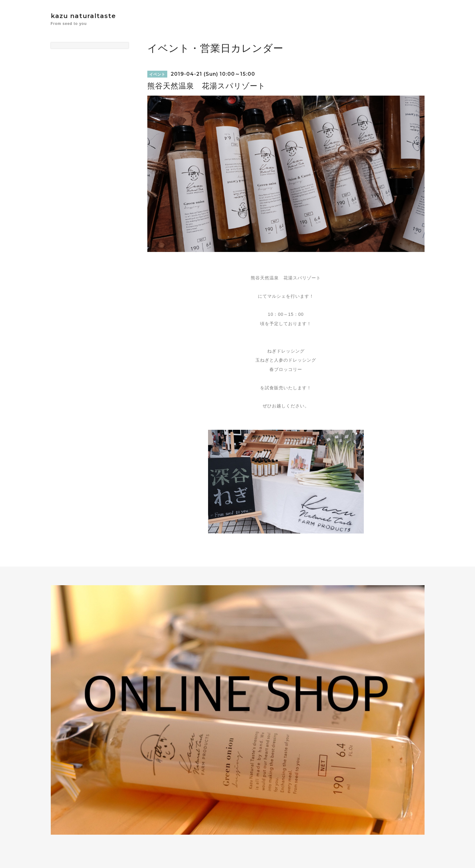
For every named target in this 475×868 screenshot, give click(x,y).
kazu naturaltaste (83, 16)
